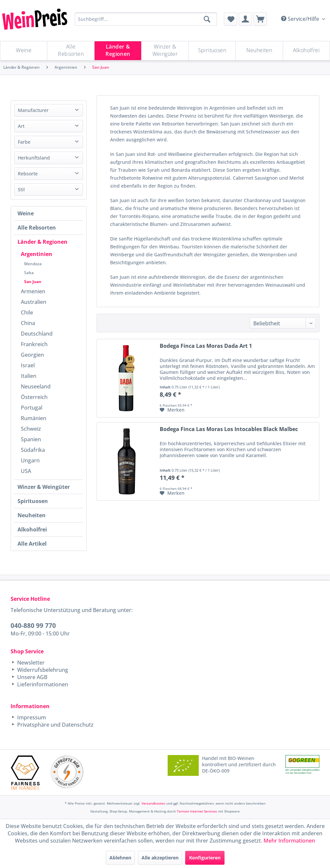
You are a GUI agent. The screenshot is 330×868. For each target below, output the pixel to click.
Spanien (31, 439)
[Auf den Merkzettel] (172, 410)
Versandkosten (153, 803)
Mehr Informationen (289, 841)
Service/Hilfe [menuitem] (301, 19)
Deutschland (37, 334)
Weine (26, 213)
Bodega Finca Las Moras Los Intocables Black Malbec (229, 429)
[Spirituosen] (212, 51)
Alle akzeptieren (160, 858)
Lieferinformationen (42, 684)
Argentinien (37, 254)
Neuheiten (32, 515)
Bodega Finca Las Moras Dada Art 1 (206, 346)
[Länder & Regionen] (118, 51)
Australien (34, 302)
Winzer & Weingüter (44, 487)
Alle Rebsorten (37, 228)
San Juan (33, 282)
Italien (29, 376)
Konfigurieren (205, 858)
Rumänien (34, 418)
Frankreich (34, 344)
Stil (21, 189)
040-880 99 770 (33, 625)
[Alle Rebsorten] (71, 51)
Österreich (34, 397)
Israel (28, 365)
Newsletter (30, 663)
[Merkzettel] (230, 19)
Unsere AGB (32, 677)
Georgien (32, 355)
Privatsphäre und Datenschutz (55, 725)
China (28, 323)
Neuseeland (36, 386)
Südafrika (33, 450)
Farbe (24, 142)
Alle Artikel (32, 544)
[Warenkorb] (260, 19)
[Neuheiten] (259, 51)
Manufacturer (33, 110)
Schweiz (31, 429)
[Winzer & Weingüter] (165, 51)
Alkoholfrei (32, 529)
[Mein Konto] (245, 19)
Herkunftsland (34, 158)
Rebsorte (28, 174)
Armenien (33, 291)
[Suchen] (207, 19)
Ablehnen (120, 858)
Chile (27, 312)
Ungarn (30, 460)
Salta (29, 273)
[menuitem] (230, 19)
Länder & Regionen (42, 242)
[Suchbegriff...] (146, 19)
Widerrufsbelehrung (42, 670)
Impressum (31, 717)
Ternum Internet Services (197, 811)
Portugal (32, 408)
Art (21, 126)
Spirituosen (33, 501)
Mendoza (33, 264)
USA (26, 471)
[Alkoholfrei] (306, 51)
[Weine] (24, 51)
